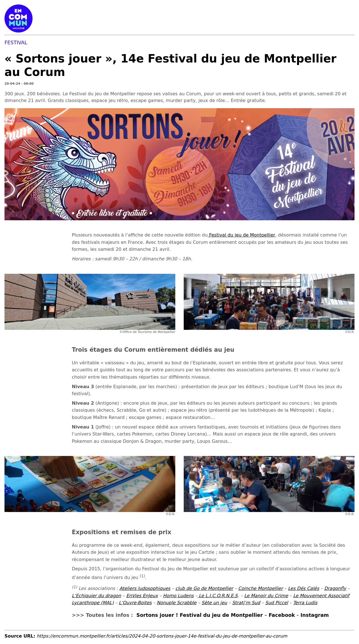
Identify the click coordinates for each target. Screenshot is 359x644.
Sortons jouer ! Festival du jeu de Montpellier (200, 615)
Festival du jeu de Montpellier (241, 235)
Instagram (315, 615)
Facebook (282, 615)
